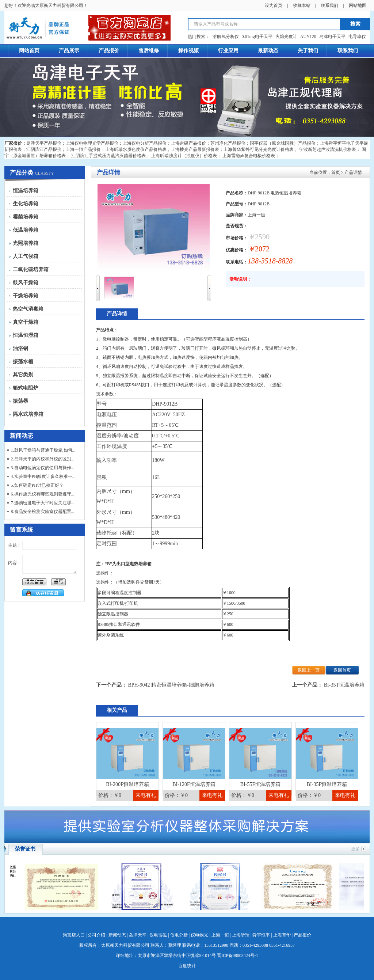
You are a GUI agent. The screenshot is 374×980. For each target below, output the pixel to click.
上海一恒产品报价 (83, 149)
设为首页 (274, 5)
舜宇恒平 (261, 935)
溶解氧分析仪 (226, 37)
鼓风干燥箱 (26, 283)
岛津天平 (138, 935)
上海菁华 (282, 935)
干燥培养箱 (26, 296)
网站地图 (358, 5)
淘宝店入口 (74, 935)
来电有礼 (146, 795)
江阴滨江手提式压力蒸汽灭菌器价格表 (108, 156)
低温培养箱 (26, 230)
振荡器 (20, 401)
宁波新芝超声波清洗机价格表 (328, 149)
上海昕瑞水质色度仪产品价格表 (136, 149)
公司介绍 (96, 935)
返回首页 (342, 670)
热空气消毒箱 (28, 309)
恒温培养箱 (26, 191)
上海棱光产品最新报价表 (195, 149)
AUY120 (308, 37)
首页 (336, 172)
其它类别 (23, 375)
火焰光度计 (286, 37)
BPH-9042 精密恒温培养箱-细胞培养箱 (171, 685)
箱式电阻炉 (26, 388)
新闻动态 (117, 935)
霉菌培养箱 (26, 217)
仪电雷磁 (158, 935)
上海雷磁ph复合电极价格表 (249, 156)
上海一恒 (220, 935)
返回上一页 (309, 670)
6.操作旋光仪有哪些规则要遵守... (43, 494)
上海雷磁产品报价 (188, 143)
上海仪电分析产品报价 (145, 143)
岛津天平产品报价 (44, 143)
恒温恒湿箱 (26, 335)
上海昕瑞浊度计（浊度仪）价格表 (184, 156)
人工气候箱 (26, 256)
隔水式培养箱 (28, 414)
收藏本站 (302, 5)
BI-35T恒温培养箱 (344, 685)
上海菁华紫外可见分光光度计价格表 (259, 149)
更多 (355, 849)
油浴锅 (20, 348)
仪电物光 (199, 935)
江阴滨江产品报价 (44, 149)
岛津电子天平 (332, 37)
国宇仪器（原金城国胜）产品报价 (283, 143)
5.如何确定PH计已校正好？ (37, 485)
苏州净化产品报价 (228, 143)
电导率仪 (357, 37)
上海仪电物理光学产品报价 (92, 143)
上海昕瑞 (241, 935)
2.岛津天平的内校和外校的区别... (43, 459)
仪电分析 (179, 935)
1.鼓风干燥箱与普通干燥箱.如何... (43, 450)
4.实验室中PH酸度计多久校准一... (43, 476)
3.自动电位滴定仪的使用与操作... (43, 468)
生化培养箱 (26, 204)
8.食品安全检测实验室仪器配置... (43, 512)
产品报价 (302, 935)
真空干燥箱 (26, 322)
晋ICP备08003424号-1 (238, 956)
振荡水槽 (23, 362)
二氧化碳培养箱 (31, 269)
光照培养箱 (26, 243)
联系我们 (329, 5)
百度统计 (187, 966)
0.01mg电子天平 (257, 37)
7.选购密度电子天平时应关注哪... (43, 503)
